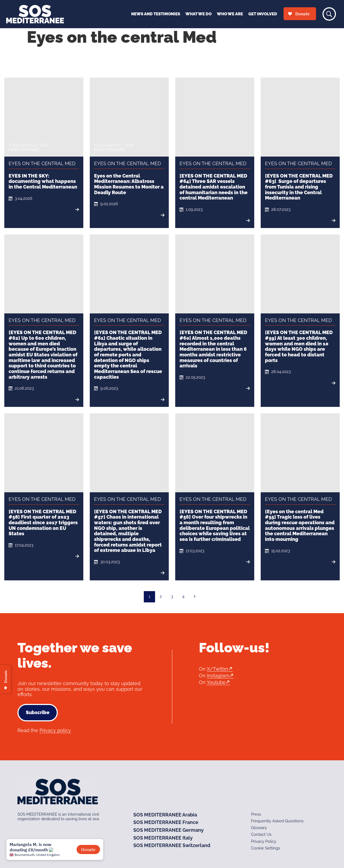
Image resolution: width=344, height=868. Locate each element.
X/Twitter (218, 669)
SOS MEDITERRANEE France (166, 822)
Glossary (259, 828)
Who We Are (230, 14)
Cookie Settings (266, 848)
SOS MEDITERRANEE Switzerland (172, 845)
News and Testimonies (156, 14)
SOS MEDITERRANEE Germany (169, 830)
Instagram (218, 676)
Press (256, 814)
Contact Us (261, 834)
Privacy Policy (264, 841)
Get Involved (263, 14)
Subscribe (38, 712)
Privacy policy (55, 730)
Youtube (216, 682)
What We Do (198, 14)
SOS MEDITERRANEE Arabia (165, 815)
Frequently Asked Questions (277, 821)
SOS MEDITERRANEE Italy (163, 838)
